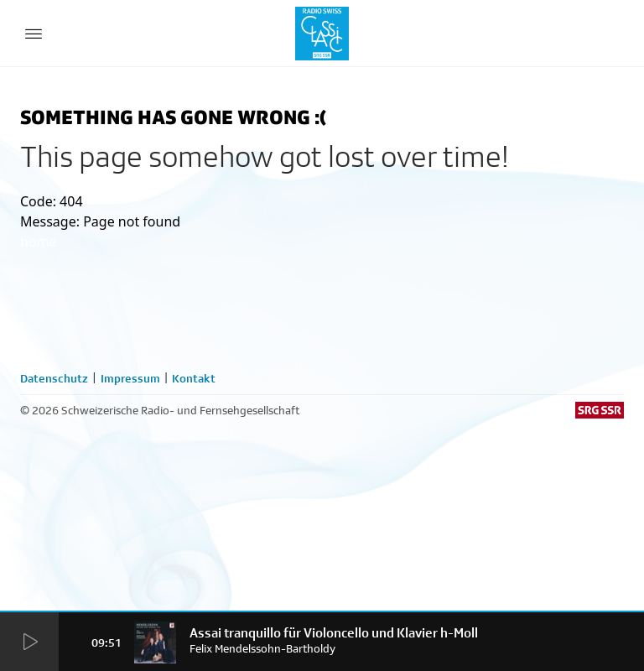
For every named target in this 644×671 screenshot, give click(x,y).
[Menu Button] (34, 34)
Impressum (130, 378)
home (39, 242)
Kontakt (194, 378)
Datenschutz (54, 378)
